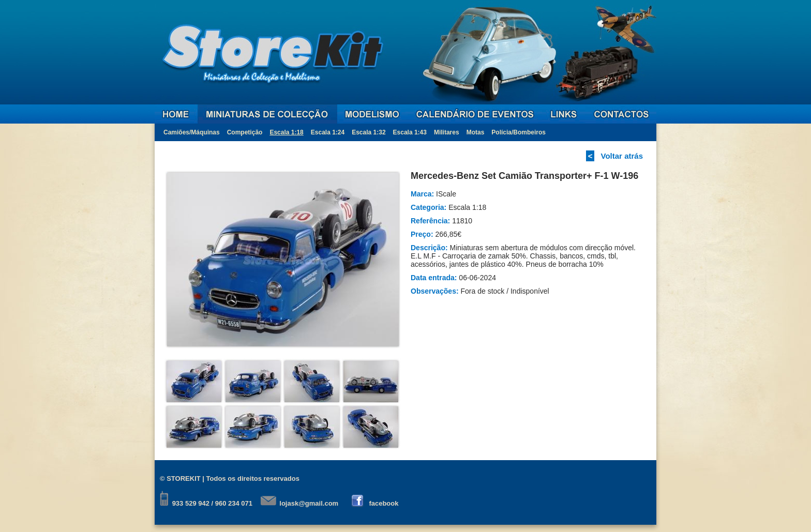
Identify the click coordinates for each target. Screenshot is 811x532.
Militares (447, 132)
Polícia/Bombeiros (519, 132)
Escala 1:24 (328, 132)
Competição (245, 132)
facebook (384, 503)
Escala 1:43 (410, 132)
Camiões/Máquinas (192, 132)
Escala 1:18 (286, 132)
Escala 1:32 (369, 132)
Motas (476, 132)
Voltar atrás (622, 156)
